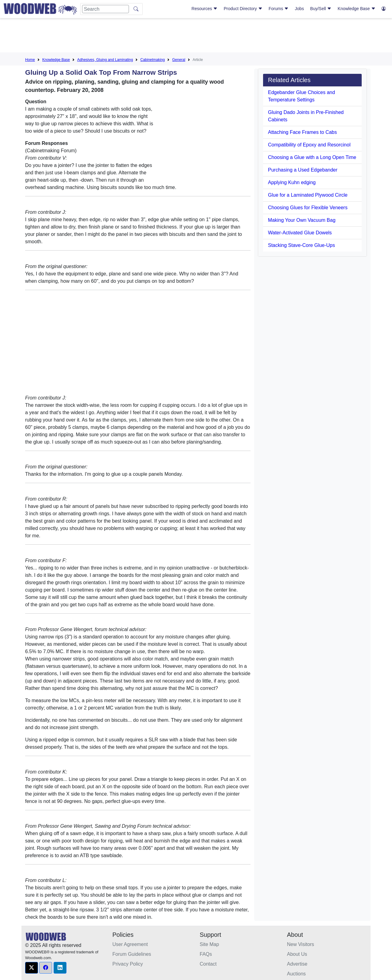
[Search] (106, 9)
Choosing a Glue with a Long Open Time (312, 157)
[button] (32, 968)
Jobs (300, 9)
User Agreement (130, 944)
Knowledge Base (357, 9)
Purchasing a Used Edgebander (303, 170)
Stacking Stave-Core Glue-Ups (302, 245)
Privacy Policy (128, 964)
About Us (297, 954)
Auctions (296, 974)
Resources (204, 9)
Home (30, 60)
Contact (208, 964)
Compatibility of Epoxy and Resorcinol (309, 145)
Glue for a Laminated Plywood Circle (308, 195)
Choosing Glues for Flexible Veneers (308, 208)
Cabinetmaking (153, 60)
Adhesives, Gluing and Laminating (105, 60)
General (179, 60)
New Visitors (301, 944)
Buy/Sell (321, 9)
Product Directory (243, 9)
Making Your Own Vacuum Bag (302, 220)
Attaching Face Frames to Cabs (302, 132)
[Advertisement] (196, 36)
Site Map (209, 944)
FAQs (206, 954)
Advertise (297, 964)
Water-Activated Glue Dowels (300, 233)
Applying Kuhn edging (292, 182)
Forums (279, 9)
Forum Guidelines (132, 954)
